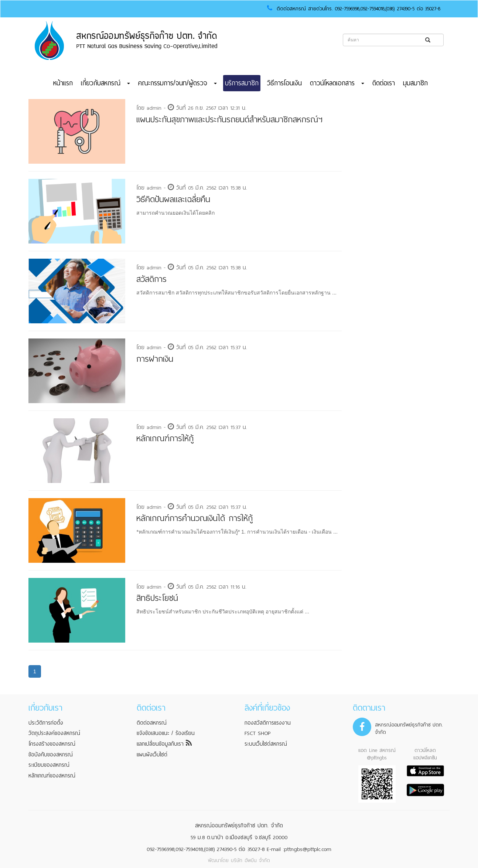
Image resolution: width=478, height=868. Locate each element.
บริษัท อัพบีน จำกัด (250, 860)
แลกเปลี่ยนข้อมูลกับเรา (164, 744)
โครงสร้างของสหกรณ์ (52, 744)
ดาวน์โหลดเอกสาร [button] (337, 83)
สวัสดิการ (151, 279)
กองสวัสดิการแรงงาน (268, 723)
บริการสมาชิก (242, 83)
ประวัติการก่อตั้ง (46, 723)
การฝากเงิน (155, 359)
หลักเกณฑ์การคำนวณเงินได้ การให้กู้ (194, 518)
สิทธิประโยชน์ (157, 598)
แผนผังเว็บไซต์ (152, 755)
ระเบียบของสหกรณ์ (49, 765)
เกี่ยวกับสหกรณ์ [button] (105, 83)
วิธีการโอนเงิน (284, 83)
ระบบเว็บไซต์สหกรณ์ (266, 744)
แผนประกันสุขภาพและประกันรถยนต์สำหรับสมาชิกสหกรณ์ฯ (229, 120)
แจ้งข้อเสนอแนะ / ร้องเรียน (166, 733)
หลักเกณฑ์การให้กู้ (165, 438)
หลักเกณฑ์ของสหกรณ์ (52, 776)
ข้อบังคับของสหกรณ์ (51, 755)
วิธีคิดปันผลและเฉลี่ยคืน (173, 199)
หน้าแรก (63, 83)
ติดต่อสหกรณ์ (152, 723)
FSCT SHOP (257, 733)
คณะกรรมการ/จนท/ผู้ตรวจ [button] (177, 83)
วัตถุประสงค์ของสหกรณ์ (54, 733)
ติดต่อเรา (384, 83)
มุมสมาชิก (415, 83)
